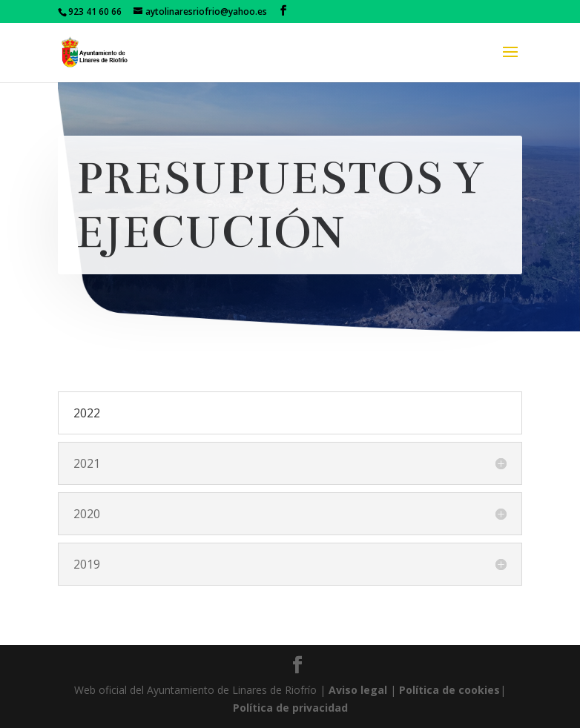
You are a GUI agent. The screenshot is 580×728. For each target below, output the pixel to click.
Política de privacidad (290, 708)
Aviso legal (358, 690)
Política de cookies (449, 690)
